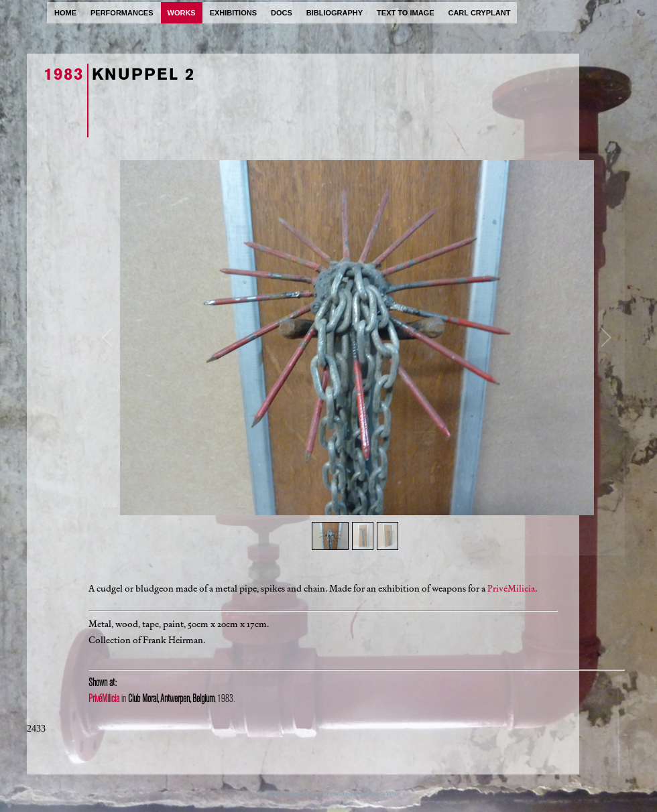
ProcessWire (382, 793)
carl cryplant (479, 13)
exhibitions (233, 13)
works (182, 13)
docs (282, 13)
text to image (405, 13)
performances (122, 13)
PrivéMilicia (511, 589)
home (65, 13)
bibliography (335, 13)
